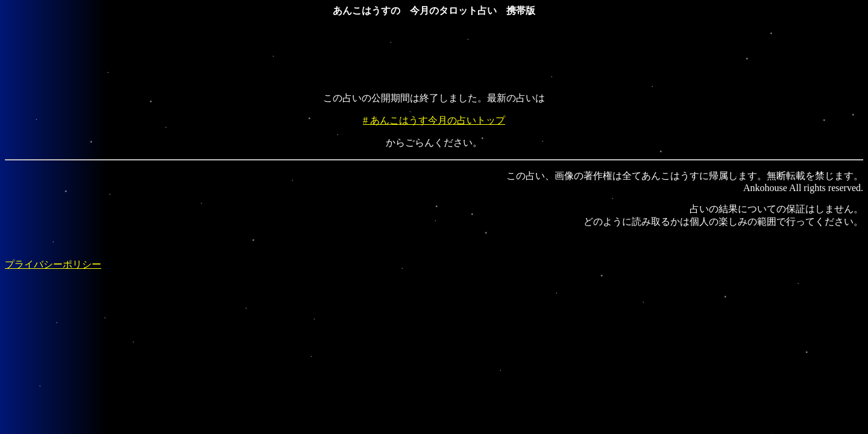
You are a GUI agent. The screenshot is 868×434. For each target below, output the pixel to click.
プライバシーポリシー (53, 264)
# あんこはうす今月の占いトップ (434, 120)
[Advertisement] (434, 55)
